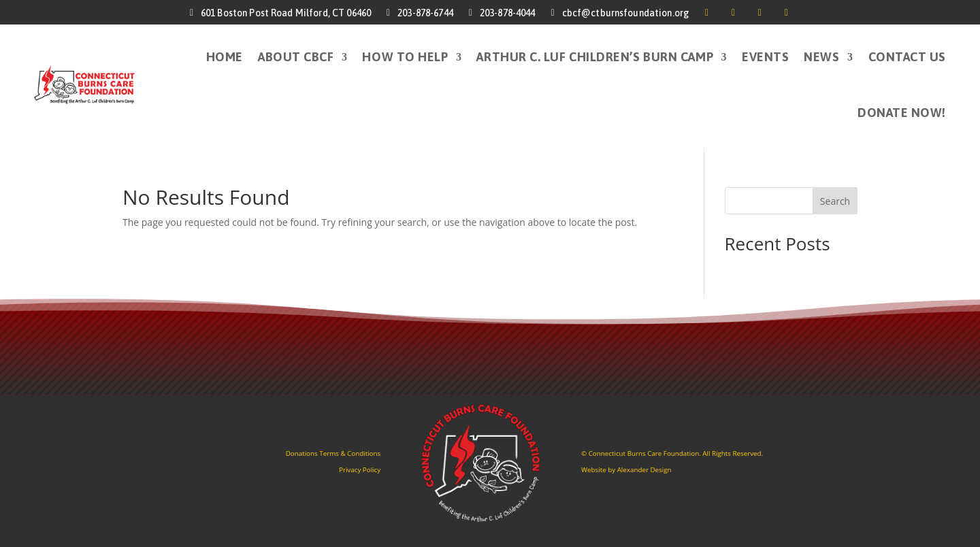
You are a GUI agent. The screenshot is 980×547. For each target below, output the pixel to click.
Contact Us (907, 57)
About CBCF (296, 57)
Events (765, 57)
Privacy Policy (360, 470)
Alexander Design (644, 470)
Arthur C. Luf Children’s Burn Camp (595, 57)
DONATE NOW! (902, 113)
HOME (225, 57)
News (821, 57)
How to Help (405, 57)
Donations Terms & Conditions (333, 453)
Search (835, 201)
